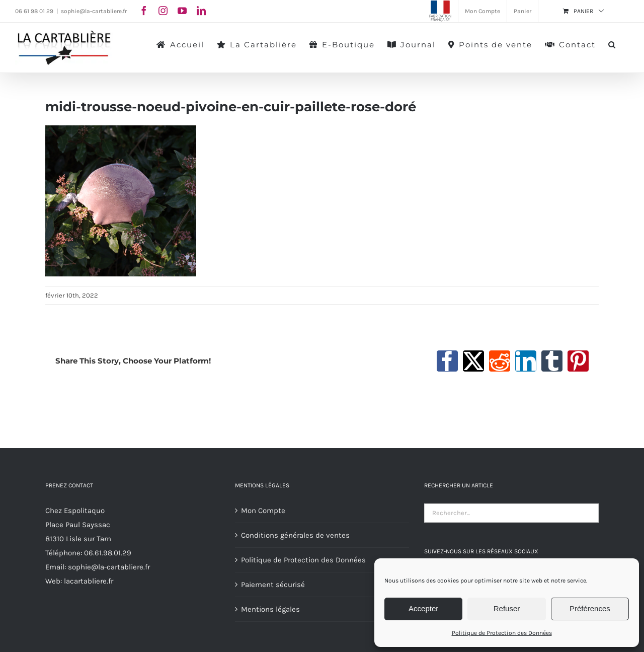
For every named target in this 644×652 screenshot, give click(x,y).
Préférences (590, 608)
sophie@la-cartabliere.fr (94, 11)
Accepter (423, 608)
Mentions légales (270, 609)
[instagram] (163, 11)
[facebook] (144, 11)
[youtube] (182, 11)
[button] (612, 44)
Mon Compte (263, 511)
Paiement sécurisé (273, 585)
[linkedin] (201, 11)
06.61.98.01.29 (108, 553)
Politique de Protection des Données (502, 633)
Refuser (507, 608)
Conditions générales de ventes (295, 535)
